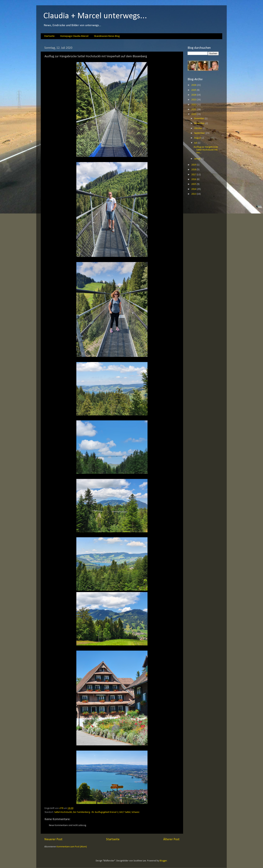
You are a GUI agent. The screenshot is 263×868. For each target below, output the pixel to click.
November (200, 123)
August (198, 138)
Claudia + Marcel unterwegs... (95, 16)
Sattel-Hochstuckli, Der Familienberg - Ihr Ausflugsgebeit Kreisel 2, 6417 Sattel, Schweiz (97, 812)
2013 (194, 194)
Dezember (199, 119)
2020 (194, 114)
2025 (194, 90)
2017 (194, 175)
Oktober (198, 128)
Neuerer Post (53, 839)
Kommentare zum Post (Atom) (72, 847)
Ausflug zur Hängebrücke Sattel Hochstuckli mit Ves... (206, 150)
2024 (194, 95)
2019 (194, 165)
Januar (198, 159)
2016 (194, 179)
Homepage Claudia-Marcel (74, 36)
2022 (194, 105)
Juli (196, 143)
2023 (194, 100)
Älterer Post (171, 839)
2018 (194, 170)
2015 (194, 184)
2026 (194, 85)
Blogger (163, 861)
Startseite (49, 36)
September (200, 133)
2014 (194, 189)
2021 (194, 110)
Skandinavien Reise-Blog (107, 36)
